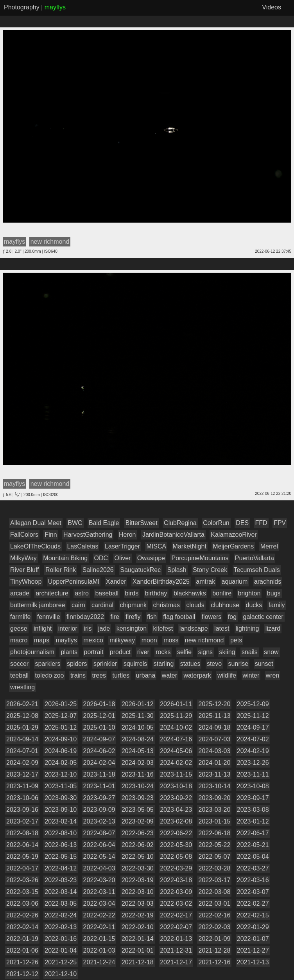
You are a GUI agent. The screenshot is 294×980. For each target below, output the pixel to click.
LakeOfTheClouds (35, 546)
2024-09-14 (22, 739)
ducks (254, 605)
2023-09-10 (61, 810)
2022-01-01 (138, 950)
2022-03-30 (138, 868)
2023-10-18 (176, 786)
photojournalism (32, 652)
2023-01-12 (253, 821)
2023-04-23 (176, 810)
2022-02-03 (214, 927)
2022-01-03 (99, 950)
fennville (49, 617)
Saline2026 (98, 570)
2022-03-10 (138, 892)
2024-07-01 (22, 751)
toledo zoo (50, 675)
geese (19, 628)
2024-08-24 (138, 739)
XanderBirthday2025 (161, 582)
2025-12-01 (99, 716)
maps (42, 640)
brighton (249, 593)
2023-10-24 (138, 786)
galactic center (263, 617)
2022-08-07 (99, 833)
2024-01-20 (214, 763)
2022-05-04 (253, 857)
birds (132, 593)
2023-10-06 (22, 798)
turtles (121, 675)
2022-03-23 (61, 880)
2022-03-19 (138, 880)
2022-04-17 (22, 868)
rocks (163, 652)
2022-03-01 (214, 904)
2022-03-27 (253, 868)
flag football (179, 617)
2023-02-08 (176, 821)
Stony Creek (210, 570)
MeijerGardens (233, 546)
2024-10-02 (176, 727)
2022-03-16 (253, 880)
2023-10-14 (214, 786)
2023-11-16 (138, 774)
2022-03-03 (138, 904)
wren (273, 675)
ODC (101, 558)
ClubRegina (180, 523)
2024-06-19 (61, 751)
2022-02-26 (22, 915)
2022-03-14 (61, 892)
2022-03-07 (253, 892)
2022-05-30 (176, 845)
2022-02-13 (61, 927)
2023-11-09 (22, 786)
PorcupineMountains (200, 558)
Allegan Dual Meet (36, 523)
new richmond (204, 640)
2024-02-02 (176, 763)
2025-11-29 (176, 716)
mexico (93, 640)
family (277, 605)
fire (115, 617)
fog (232, 617)
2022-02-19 (138, 915)
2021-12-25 (61, 962)
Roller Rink (61, 570)
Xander (116, 582)
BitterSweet (142, 523)
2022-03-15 (22, 892)
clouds (195, 605)
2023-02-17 (22, 821)
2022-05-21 (253, 845)
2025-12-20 (214, 704)
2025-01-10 (99, 727)
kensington (132, 628)
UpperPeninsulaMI (74, 582)
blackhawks (190, 593)
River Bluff (25, 570)
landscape (194, 628)
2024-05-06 (176, 751)
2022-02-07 (176, 927)
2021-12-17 (176, 962)
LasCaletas (82, 546)
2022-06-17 (253, 833)
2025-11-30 (138, 716)
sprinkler (105, 664)
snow (271, 652)
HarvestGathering (88, 535)
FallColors (24, 535)
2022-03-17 (214, 880)
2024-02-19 (253, 751)
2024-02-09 (22, 763)
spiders (77, 664)
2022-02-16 (214, 915)
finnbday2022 (85, 617)
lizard (273, 628)
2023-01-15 (214, 821)
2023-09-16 (22, 810)
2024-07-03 (214, 739)
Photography (22, 7)
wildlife (227, 675)
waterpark (197, 675)
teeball (19, 675)
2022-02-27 (253, 904)
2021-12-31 (176, 950)
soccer (19, 664)
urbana (146, 675)
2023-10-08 (253, 786)
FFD (261, 523)
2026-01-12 (138, 704)
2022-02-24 (61, 915)
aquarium (235, 582)
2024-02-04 (99, 763)
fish (152, 617)
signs (205, 652)
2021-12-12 (22, 974)
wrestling (22, 687)
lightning (247, 628)
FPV (280, 523)
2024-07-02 (253, 739)
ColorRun (216, 523)
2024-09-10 (61, 739)
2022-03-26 (22, 880)
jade (104, 628)
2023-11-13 (214, 774)
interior (68, 628)
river (143, 652)
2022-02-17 (176, 915)
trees (99, 675)
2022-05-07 (214, 857)
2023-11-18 (99, 774)
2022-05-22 (214, 845)
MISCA (156, 546)
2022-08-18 (22, 833)
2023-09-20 (214, 798)
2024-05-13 (138, 751)
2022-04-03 (99, 868)
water (169, 675)
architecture (52, 593)
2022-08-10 (61, 833)
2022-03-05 (61, 904)
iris (88, 628)
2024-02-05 (61, 763)
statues (190, 664)
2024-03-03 (214, 751)
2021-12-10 (61, 974)
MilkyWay (23, 558)
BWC (75, 523)
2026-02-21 (22, 704)
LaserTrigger (122, 546)
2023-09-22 (176, 798)
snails (250, 652)
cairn (78, 605)
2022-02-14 (22, 927)
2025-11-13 (214, 716)
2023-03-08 (253, 810)
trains (78, 675)
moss (171, 640)
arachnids (268, 582)
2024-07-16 (176, 739)
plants (69, 652)
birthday (156, 593)
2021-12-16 (214, 962)
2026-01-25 (61, 704)
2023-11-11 (253, 774)
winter (251, 675)
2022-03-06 (22, 904)
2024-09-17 (253, 727)
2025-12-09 (253, 704)
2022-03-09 (176, 892)
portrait (94, 652)
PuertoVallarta (255, 558)
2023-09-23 (138, 798)
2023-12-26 (253, 763)
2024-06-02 (99, 751)
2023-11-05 (61, 786)
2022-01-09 (214, 939)
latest (222, 628)
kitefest (163, 628)
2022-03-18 (176, 880)
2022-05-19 (22, 857)
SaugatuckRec (140, 570)
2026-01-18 (99, 704)
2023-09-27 (99, 798)
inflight (43, 628)
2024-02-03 (138, 763)
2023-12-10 (61, 774)
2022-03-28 (214, 868)
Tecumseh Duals (257, 570)
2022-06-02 (138, 845)
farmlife (20, 617)
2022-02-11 (99, 927)
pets (236, 640)
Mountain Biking (65, 558)
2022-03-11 (99, 892)
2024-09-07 (99, 739)
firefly (133, 617)
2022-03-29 (176, 868)
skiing (227, 652)
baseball (107, 593)
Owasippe (151, 558)
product (120, 652)
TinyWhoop (26, 582)
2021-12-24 (99, 962)
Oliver (123, 558)
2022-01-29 (253, 927)
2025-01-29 (22, 727)
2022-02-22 (99, 915)
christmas (167, 605)
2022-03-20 (99, 880)
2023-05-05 (138, 810)
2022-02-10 (138, 927)
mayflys (66, 640)
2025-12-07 (61, 716)
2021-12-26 (22, 962)
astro (82, 593)
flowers (212, 617)
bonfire (222, 593)
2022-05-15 (61, 857)
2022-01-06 (22, 950)
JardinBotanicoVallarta (173, 535)
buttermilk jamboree (38, 605)
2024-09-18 (214, 727)
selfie (184, 652)
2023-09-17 (253, 798)
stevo (214, 664)
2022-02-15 (253, 915)
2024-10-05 (138, 727)
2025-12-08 (22, 716)
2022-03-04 (99, 904)
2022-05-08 (176, 857)
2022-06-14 (22, 845)
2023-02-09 (138, 821)
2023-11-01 (99, 786)
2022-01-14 (138, 939)
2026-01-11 (176, 704)
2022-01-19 (22, 939)
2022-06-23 (138, 833)
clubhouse (225, 605)
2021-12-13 (253, 962)
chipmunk (133, 605)
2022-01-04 (61, 950)
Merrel (269, 546)
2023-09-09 (99, 810)
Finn (51, 535)
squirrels (135, 664)
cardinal (102, 605)
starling (164, 664)
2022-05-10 (138, 857)
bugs (274, 593)
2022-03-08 (214, 892)
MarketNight (190, 546)
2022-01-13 (176, 939)
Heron (127, 535)
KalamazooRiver (234, 535)
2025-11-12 (253, 716)
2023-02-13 (99, 821)
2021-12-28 (214, 950)
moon (149, 640)
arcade (20, 593)
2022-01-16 (61, 939)
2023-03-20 (214, 810)
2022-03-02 (176, 904)
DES (242, 523)
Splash (177, 570)
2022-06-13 (61, 845)
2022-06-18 (214, 833)
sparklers (48, 664)
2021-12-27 (253, 950)
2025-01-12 (61, 727)
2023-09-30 (61, 798)
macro (19, 640)
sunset (264, 664)
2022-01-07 (253, 939)
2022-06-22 (176, 833)
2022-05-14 (99, 857)
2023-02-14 (61, 821)
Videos (272, 7)
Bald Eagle (104, 523)
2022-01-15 (99, 939)
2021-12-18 (138, 962)
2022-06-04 (99, 845)
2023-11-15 (176, 774)
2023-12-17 (22, 774)
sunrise (238, 664)
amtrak (205, 582)
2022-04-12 (61, 868)
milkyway (122, 640)
